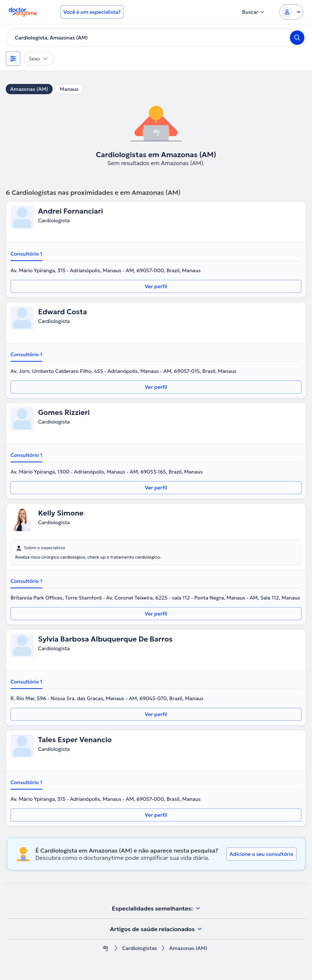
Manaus (69, 89)
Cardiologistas (140, 948)
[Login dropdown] (291, 12)
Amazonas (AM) (29, 89)
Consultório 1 (26, 254)
